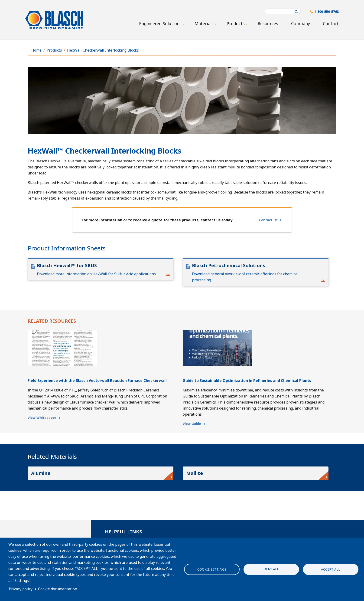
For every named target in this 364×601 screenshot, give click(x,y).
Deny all (271, 569)
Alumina (41, 473)
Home (36, 50)
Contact (331, 23)
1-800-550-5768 (326, 11)
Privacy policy (21, 589)
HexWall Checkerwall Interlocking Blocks (103, 50)
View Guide (192, 424)
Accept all (331, 569)
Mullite (195, 473)
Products (54, 50)
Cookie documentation (58, 589)
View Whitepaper (42, 418)
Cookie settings (212, 569)
